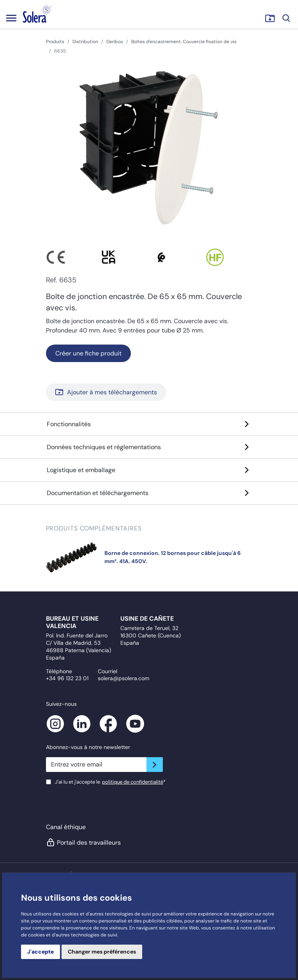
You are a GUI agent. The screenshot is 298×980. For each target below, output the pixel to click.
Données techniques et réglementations (149, 447)
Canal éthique (66, 827)
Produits (55, 42)
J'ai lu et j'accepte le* (110, 782)
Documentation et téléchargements (149, 493)
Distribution (85, 42)
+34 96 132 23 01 (67, 678)
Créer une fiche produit (88, 353)
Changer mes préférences (102, 952)
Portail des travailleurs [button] (83, 842)
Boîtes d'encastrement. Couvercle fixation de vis (184, 42)
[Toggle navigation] (11, 18)
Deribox (115, 42)
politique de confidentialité (133, 782)
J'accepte (41, 952)
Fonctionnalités (149, 424)
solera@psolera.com (123, 678)
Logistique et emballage (149, 470)
